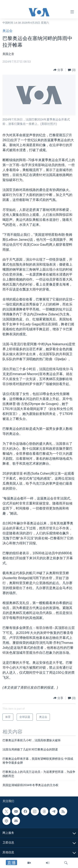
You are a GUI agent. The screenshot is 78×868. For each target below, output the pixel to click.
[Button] (58, 70)
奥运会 (7, 31)
